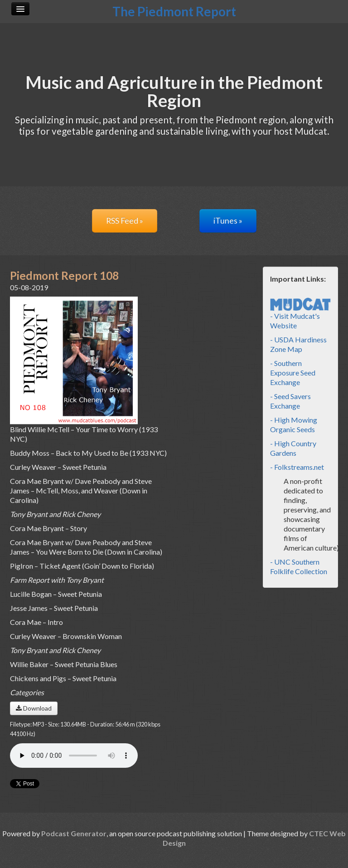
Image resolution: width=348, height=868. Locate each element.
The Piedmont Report (174, 11)
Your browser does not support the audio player (74, 756)
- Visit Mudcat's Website (300, 314)
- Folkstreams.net (297, 467)
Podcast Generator (74, 833)
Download (34, 708)
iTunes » (228, 221)
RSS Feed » (125, 221)
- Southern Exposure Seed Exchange (293, 373)
